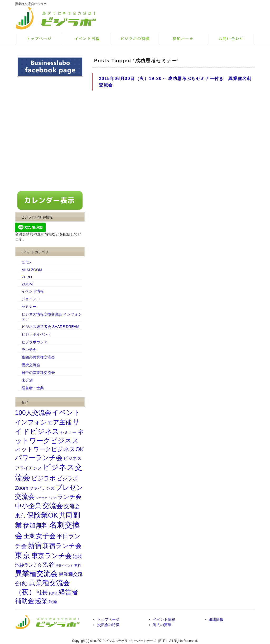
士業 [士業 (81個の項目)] (29, 536)
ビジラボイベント (36, 334)
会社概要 (231, 39)
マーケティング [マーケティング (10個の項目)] (46, 498)
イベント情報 (33, 291)
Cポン (27, 262)
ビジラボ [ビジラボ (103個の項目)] (44, 478)
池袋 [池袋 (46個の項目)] (78, 556)
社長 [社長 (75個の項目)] (42, 592)
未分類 (27, 380)
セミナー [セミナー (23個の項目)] (68, 433)
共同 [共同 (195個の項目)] (66, 515)
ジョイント (31, 299)
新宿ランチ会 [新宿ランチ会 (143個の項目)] (62, 546)
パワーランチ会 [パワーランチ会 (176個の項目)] (39, 458)
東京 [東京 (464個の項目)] (23, 555)
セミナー (29, 307)
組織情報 (216, 619)
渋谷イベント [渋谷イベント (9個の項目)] (64, 566)
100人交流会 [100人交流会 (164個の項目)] (33, 413)
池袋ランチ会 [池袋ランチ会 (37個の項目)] (28, 565)
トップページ (39, 39)
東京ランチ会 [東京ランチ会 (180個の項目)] (52, 556)
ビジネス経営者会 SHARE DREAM (50, 327)
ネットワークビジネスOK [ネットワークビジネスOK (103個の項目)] (49, 449)
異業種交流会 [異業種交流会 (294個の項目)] (36, 573)
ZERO (27, 277)
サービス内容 (87, 39)
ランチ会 (29, 350)
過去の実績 (162, 625)
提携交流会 (31, 365)
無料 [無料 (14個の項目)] (78, 566)
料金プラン (135, 39)
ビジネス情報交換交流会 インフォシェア (52, 317)
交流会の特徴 (108, 625)
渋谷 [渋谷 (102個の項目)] (49, 565)
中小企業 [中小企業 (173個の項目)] (28, 506)
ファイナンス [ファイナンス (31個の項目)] (42, 488)
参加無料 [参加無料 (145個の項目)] (36, 525)
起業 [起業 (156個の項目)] (41, 601)
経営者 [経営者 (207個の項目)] (68, 592)
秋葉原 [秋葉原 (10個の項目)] (53, 593)
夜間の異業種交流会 (38, 357)
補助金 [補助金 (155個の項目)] (25, 601)
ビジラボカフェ (35, 342)
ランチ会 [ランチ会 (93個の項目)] (69, 497)
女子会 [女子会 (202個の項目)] (46, 536)
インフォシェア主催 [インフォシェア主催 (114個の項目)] (43, 422)
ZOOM (27, 284)
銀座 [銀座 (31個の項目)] (53, 601)
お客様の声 (183, 39)
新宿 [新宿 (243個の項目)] (35, 546)
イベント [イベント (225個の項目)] (66, 412)
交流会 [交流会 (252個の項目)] (53, 506)
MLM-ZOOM (32, 270)
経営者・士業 (33, 388)
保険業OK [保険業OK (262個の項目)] (42, 515)
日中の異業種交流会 (38, 373)
